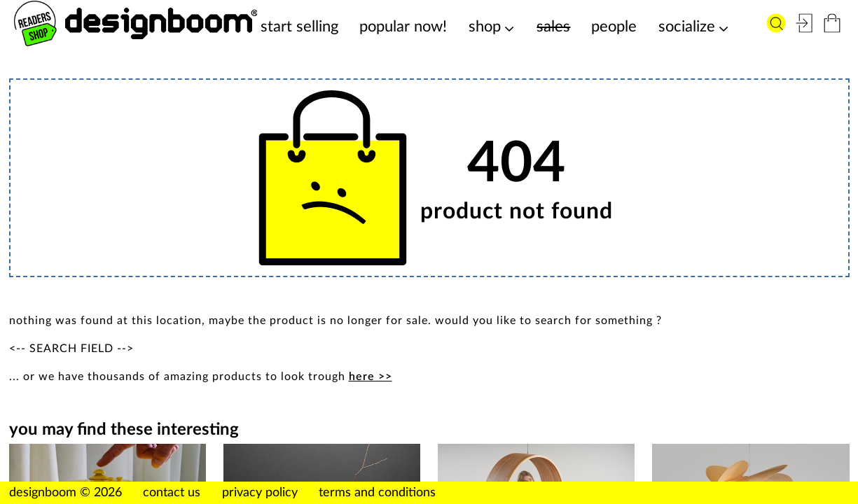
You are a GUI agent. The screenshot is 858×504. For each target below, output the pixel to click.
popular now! (403, 27)
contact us (172, 493)
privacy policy (260, 493)
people (614, 27)
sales (553, 27)
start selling (299, 27)
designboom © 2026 (65, 493)
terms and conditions (377, 493)
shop (485, 27)
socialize (687, 27)
